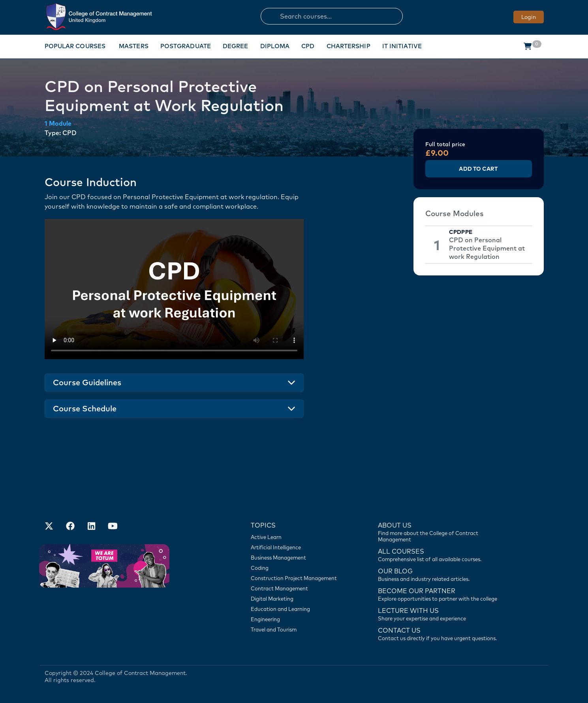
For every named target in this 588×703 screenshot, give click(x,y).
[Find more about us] (442, 531)
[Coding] (298, 568)
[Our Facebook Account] (70, 527)
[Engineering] (298, 619)
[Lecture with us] (442, 614)
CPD (308, 46)
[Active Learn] (298, 537)
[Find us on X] (49, 527)
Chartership (348, 46)
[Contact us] (442, 574)
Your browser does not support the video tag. (174, 289)
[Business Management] (298, 558)
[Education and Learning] (298, 609)
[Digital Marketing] (298, 599)
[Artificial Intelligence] (298, 547)
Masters (134, 46)
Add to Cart (478, 169)
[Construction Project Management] (298, 578)
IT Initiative (402, 46)
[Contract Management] (298, 588)
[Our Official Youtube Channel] (113, 527)
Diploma (275, 46)
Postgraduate (186, 46)
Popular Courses (75, 46)
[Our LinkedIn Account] (92, 527)
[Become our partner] (442, 594)
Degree (236, 46)
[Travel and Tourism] (298, 629)
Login (529, 17)
